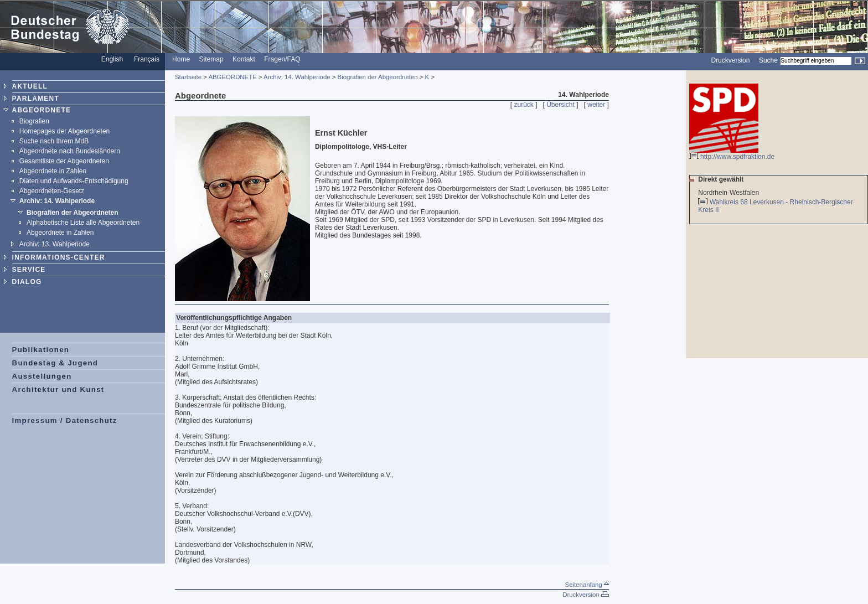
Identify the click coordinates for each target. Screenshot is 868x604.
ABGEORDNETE (42, 110)
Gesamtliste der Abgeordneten (64, 161)
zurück (524, 105)
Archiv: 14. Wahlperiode (57, 201)
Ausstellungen (42, 376)
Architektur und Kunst (58, 389)
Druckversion (730, 60)
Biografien (34, 121)
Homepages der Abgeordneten (64, 131)
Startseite (188, 77)
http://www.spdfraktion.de (732, 154)
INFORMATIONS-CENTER (59, 257)
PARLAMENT (36, 99)
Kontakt (244, 59)
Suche (768, 60)
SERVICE (29, 270)
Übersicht (560, 105)
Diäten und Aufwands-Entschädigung (74, 181)
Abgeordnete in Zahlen (53, 171)
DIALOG (27, 282)
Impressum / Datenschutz (65, 420)
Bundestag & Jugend (55, 363)
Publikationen (41, 350)
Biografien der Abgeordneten (73, 213)
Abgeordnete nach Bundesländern (70, 151)
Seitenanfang (587, 585)
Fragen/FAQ (282, 59)
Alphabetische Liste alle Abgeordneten (83, 223)
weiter (596, 105)
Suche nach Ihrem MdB (54, 141)
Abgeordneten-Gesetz (52, 191)
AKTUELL (30, 86)
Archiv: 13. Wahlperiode (55, 244)
